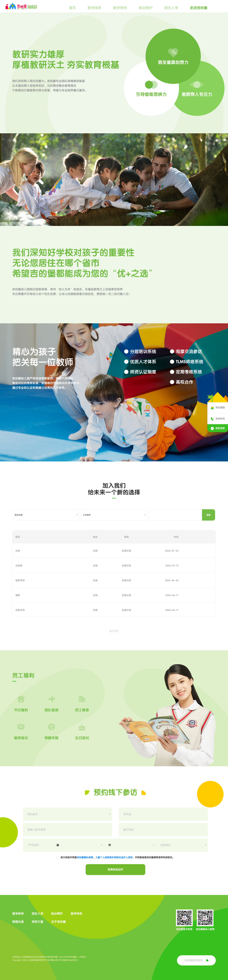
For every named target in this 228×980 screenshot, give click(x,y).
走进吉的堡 (199, 8)
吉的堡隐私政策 (85, 857)
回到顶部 (218, 428)
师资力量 (38, 922)
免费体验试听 (115, 870)
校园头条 (18, 922)
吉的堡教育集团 (196, 960)
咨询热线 (218, 419)
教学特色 (120, 8)
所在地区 (34, 845)
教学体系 (95, 8)
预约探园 (218, 408)
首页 (72, 8)
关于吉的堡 (58, 922)
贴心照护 (146, 8)
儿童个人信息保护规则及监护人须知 (114, 857)
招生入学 (171, 8)
